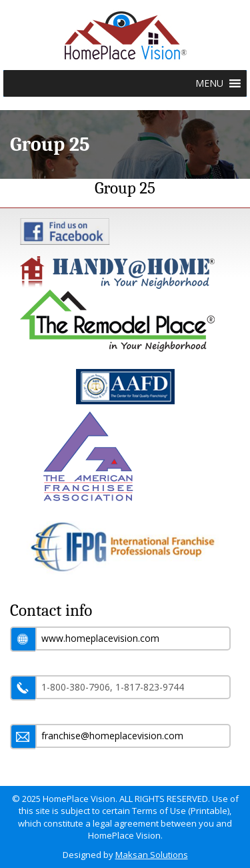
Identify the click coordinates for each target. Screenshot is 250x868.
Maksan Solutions (152, 855)
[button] (209, 83)
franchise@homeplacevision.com (112, 736)
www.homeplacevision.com (100, 638)
